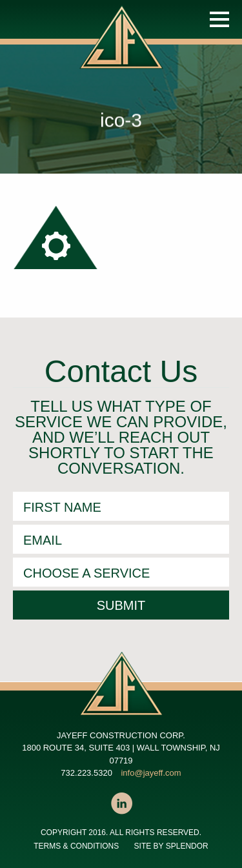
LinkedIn (121, 803)
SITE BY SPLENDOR (171, 846)
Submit (121, 605)
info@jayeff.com (151, 773)
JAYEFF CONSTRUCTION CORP (124, 50)
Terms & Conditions (76, 846)
